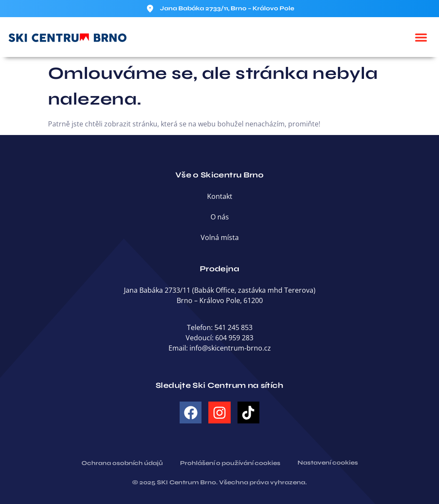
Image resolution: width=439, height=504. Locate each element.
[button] (421, 37)
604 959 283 (234, 338)
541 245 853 (233, 327)
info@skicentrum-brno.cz (230, 348)
